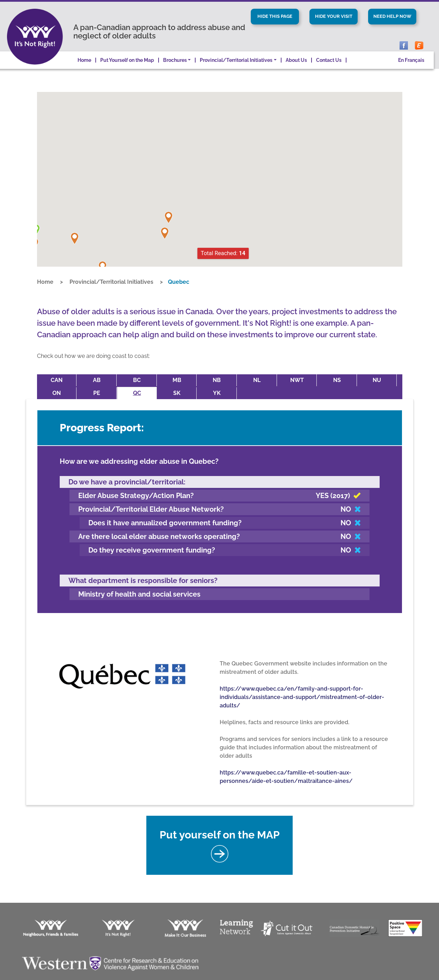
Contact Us (329, 70)
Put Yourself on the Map (127, 70)
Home (84, 70)
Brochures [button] (175, 70)
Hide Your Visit (334, 21)
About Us (296, 70)
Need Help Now (392, 21)
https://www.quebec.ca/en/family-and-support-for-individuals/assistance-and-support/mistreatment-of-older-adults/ (302, 694)
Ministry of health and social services (139, 591)
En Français (411, 70)
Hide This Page (275, 17)
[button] (75, 248)
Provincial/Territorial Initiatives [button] (236, 70)
